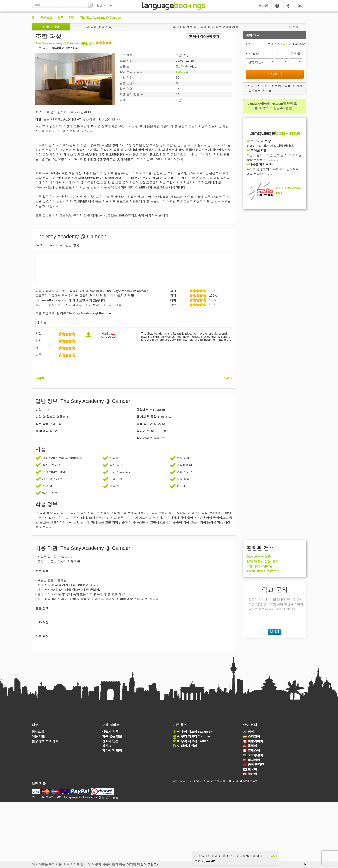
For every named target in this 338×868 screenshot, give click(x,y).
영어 (248, 732)
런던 (72, 18)
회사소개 (38, 732)
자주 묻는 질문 (112, 736)
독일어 (250, 746)
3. (205, 27)
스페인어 (252, 736)
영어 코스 (46, 18)
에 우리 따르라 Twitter (192, 741)
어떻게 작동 (110, 732)
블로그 (107, 746)
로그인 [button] (263, 6)
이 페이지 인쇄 (187, 746)
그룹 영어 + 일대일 (259, 566)
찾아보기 (104, 6)
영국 (61, 18)
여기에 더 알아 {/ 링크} (142, 864)
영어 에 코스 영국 (259, 557)
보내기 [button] (275, 632)
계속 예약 (275, 74)
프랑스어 (252, 750)
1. (51, 27)
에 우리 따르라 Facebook (195, 732)
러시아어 (252, 760)
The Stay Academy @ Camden (100, 18)
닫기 (274, 856)
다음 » (228, 379)
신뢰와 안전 (110, 741)
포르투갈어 (253, 755)
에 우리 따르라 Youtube (194, 736)
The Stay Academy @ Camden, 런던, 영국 (74, 43)
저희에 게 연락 (112, 750)
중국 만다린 (253, 764)
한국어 (250, 769)
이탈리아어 (253, 741)
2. (100, 27)
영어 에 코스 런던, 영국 (263, 561)
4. (294, 27)
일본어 (250, 774)
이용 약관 (38, 736)
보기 (164, 438)
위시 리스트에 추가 (204, 36)
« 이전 (40, 379)
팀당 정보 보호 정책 (45, 741)
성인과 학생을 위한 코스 (263, 571)
